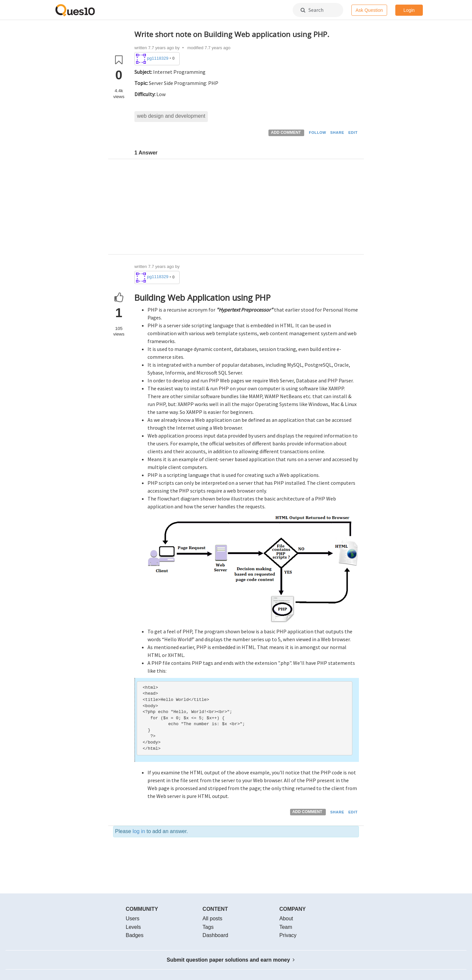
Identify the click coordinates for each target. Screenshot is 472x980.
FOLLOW (317, 133)
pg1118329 (158, 58)
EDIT (353, 133)
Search (312, 10)
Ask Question (369, 10)
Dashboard (215, 935)
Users (133, 919)
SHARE (337, 133)
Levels (133, 927)
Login (409, 10)
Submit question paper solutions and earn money (231, 960)
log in (139, 831)
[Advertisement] (247, 208)
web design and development (171, 116)
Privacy (288, 935)
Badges (135, 935)
